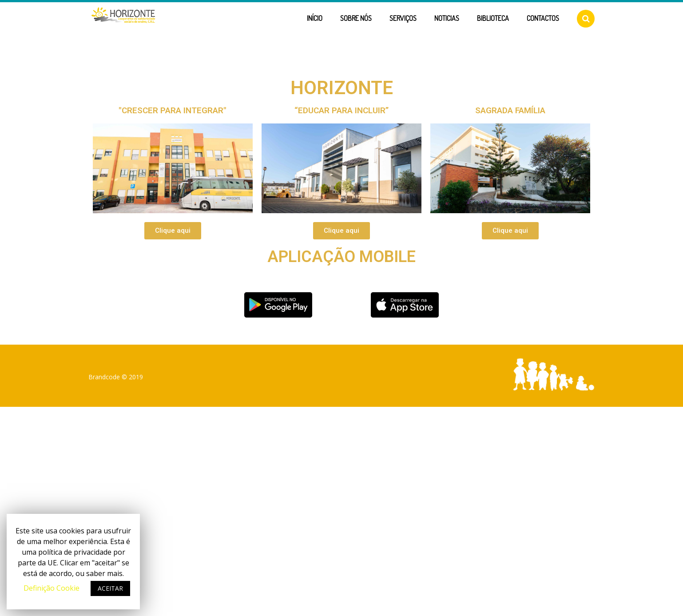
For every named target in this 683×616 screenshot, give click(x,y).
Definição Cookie (52, 588)
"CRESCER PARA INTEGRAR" (173, 110)
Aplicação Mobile (341, 257)
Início (315, 18)
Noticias (447, 18)
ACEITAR (110, 588)
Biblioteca (493, 18)
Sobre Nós (356, 18)
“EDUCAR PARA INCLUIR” (341, 110)
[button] (173, 231)
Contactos (543, 18)
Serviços (403, 18)
